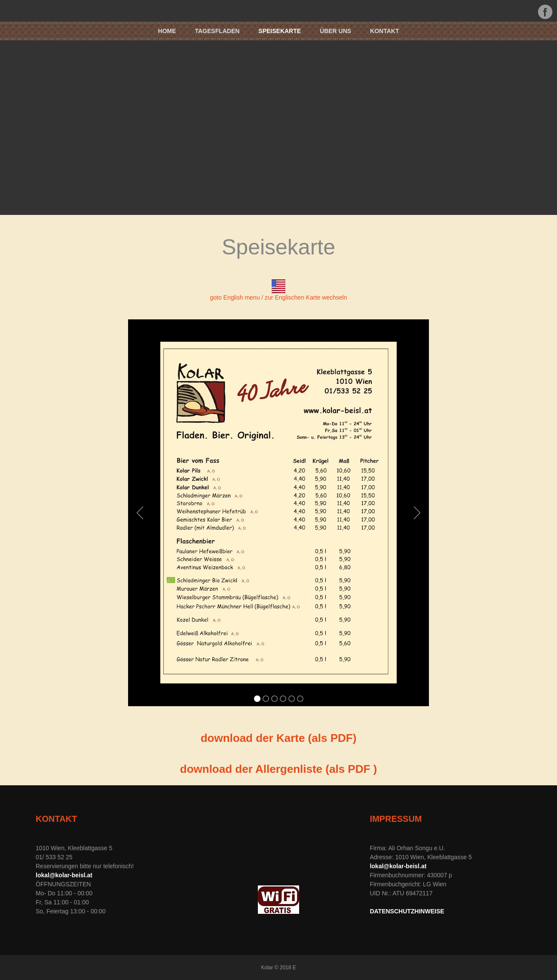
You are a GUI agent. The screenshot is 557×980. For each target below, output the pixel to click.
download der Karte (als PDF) (279, 738)
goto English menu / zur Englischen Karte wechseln (278, 297)
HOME (167, 31)
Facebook (545, 12)
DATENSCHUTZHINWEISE (407, 911)
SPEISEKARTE (280, 31)
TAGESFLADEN (217, 31)
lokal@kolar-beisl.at (64, 875)
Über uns (335, 31)
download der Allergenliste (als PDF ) (278, 769)
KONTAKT (384, 31)
